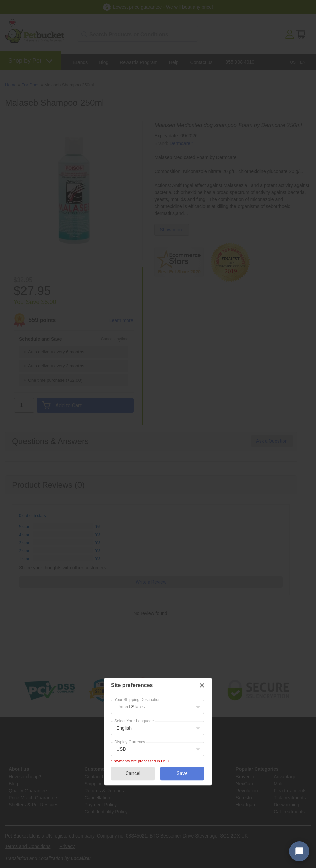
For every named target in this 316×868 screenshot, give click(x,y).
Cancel (133, 773)
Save (182, 773)
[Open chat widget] (299, 851)
